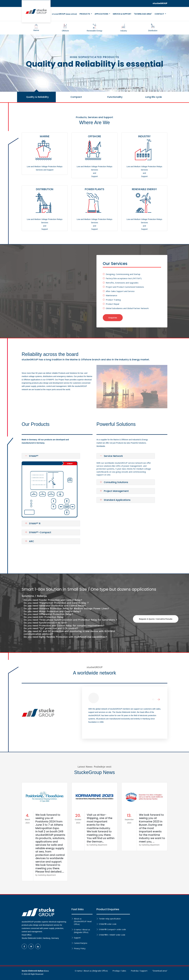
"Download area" (160, 971)
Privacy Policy (80, 948)
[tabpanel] (94, 63)
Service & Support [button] (122, 14)
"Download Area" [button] (143, 14)
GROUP (64, 14)
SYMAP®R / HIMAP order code (112, 935)
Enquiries (113, 318)
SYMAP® (32, 456)
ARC (29, 541)
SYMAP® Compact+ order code (112, 929)
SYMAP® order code (108, 924)
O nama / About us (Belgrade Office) (82, 931)
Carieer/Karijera (81, 943)
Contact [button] (160, 14)
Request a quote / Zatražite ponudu (156, 619)
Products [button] (85, 14)
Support (77, 938)
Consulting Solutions (114, 482)
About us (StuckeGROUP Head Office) (83, 921)
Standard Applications (115, 500)
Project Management (114, 491)
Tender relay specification (110, 919)
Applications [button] (102, 14)
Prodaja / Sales (119, 971)
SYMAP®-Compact (38, 532)
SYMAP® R (33, 523)
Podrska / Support (139, 971)
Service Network (111, 456)
